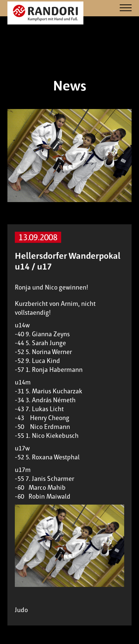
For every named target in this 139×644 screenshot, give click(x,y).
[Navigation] (126, 8)
